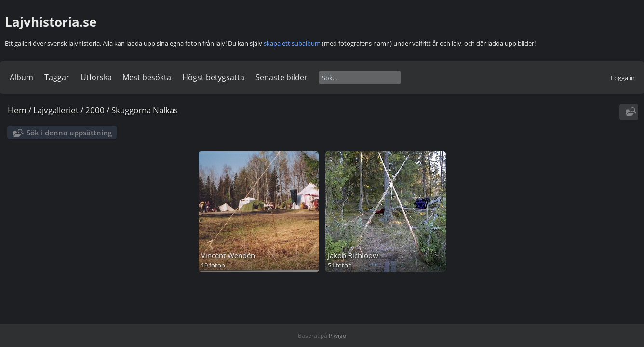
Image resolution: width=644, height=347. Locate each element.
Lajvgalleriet (56, 110)
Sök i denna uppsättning (69, 133)
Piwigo (337, 336)
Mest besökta (147, 77)
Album (21, 77)
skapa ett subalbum (292, 43)
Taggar (57, 77)
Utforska (96, 77)
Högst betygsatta (213, 77)
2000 (95, 110)
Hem (17, 110)
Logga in (623, 78)
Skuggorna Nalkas (145, 110)
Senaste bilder (282, 77)
